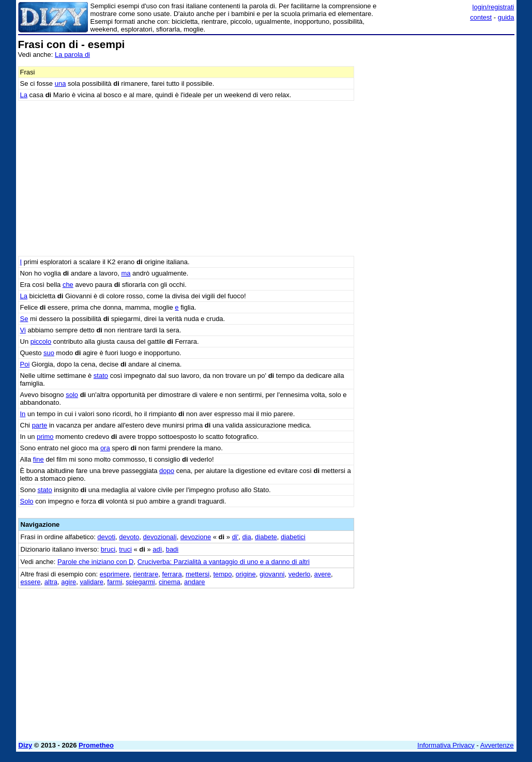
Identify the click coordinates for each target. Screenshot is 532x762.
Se (24, 319)
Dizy (26, 745)
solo (72, 395)
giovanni (272, 574)
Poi (25, 364)
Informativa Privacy (446, 745)
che (68, 285)
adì (157, 549)
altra (51, 582)
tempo (222, 574)
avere (323, 574)
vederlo (300, 574)
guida (506, 17)
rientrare (146, 574)
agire (69, 582)
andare (194, 582)
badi (172, 549)
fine (39, 459)
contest (481, 17)
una (60, 83)
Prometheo (96, 745)
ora (105, 448)
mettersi (197, 574)
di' (235, 537)
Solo (27, 501)
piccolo (41, 341)
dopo (167, 471)
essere (31, 582)
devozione (196, 537)
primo (45, 437)
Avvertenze (497, 745)
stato (101, 376)
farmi (115, 582)
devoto (129, 537)
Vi (23, 330)
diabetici (293, 537)
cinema (170, 582)
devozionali (160, 537)
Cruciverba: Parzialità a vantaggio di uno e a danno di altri (224, 562)
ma (126, 273)
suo (49, 353)
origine (246, 574)
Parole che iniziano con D (95, 562)
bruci (108, 549)
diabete (266, 537)
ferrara (172, 574)
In (23, 414)
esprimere (115, 574)
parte (40, 425)
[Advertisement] (437, 103)
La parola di (72, 55)
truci (125, 549)
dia (246, 537)
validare (92, 582)
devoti (106, 537)
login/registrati (493, 7)
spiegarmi (140, 582)
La (24, 95)
